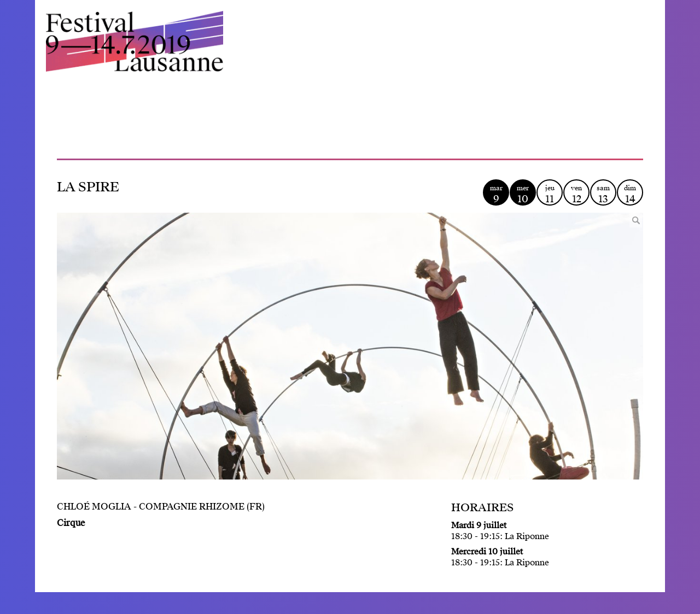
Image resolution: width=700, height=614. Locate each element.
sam (603, 194)
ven (576, 194)
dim (630, 194)
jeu (550, 194)
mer (523, 194)
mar (496, 194)
